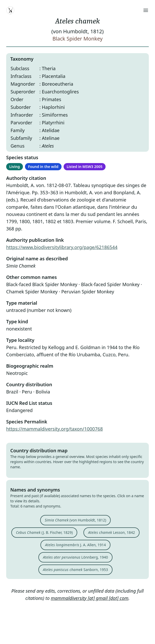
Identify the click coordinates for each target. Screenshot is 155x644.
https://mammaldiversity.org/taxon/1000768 (54, 429)
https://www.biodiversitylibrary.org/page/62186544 (62, 247)
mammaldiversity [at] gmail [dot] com (90, 598)
